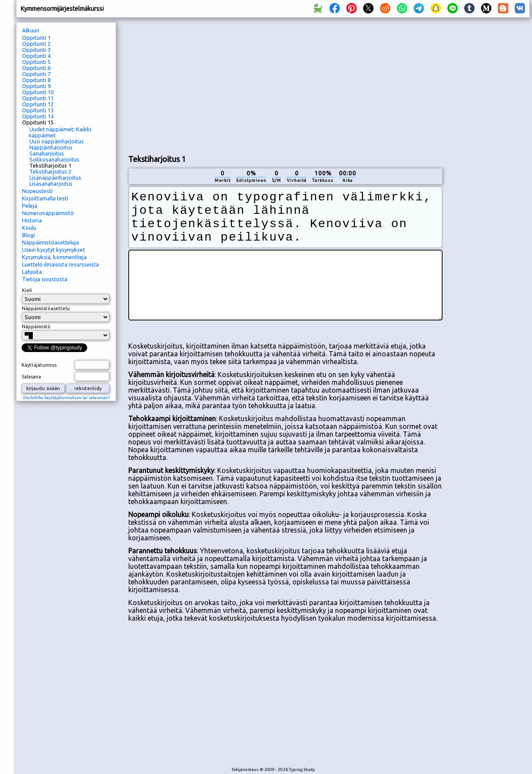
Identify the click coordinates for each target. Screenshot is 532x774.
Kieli (27, 290)
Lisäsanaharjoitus (51, 184)
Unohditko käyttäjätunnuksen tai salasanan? (66, 398)
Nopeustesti (37, 191)
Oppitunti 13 (38, 110)
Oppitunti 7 (36, 74)
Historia (32, 220)
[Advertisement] (230, 85)
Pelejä (30, 206)
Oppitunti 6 (36, 68)
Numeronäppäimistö (48, 213)
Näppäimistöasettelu (46, 308)
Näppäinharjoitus (51, 147)
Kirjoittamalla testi (45, 198)
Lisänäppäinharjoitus (55, 178)
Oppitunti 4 (36, 56)
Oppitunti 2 (36, 44)
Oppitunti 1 (36, 38)
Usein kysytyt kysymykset (54, 250)
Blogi (28, 235)
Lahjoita (32, 272)
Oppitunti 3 (36, 50)
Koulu (29, 228)
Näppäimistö (36, 327)
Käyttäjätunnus (39, 365)
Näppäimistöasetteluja (51, 242)
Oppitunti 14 (38, 116)
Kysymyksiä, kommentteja (54, 257)
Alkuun (31, 30)
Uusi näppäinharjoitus (57, 141)
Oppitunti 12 (38, 104)
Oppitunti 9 (36, 86)
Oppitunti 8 (36, 80)
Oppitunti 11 (38, 98)
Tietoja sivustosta (45, 279)
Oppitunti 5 (36, 62)
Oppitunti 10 (38, 92)
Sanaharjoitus (47, 153)
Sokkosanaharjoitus (54, 159)
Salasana (31, 377)
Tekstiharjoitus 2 (50, 171)
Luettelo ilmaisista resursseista (60, 264)
